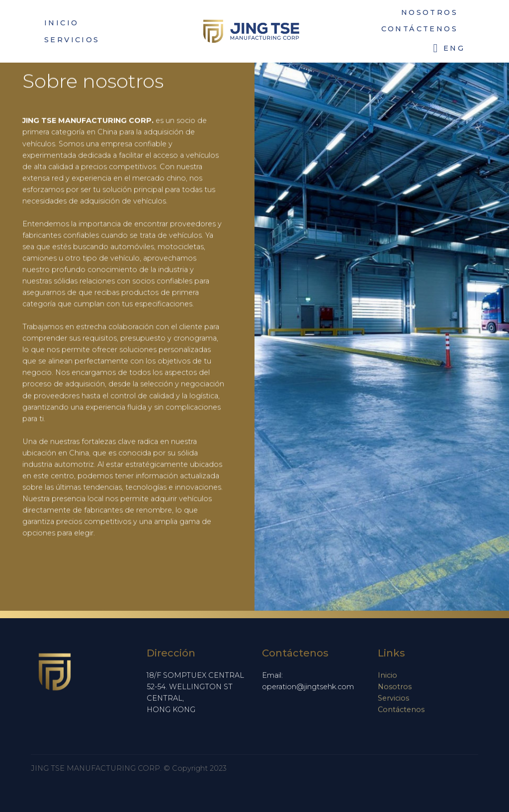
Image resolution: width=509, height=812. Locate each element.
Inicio (387, 678)
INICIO (61, 23)
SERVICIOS (72, 40)
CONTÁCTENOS (420, 29)
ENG (449, 48)
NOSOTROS (429, 12)
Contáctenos (401, 713)
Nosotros (395, 690)
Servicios (393, 701)
